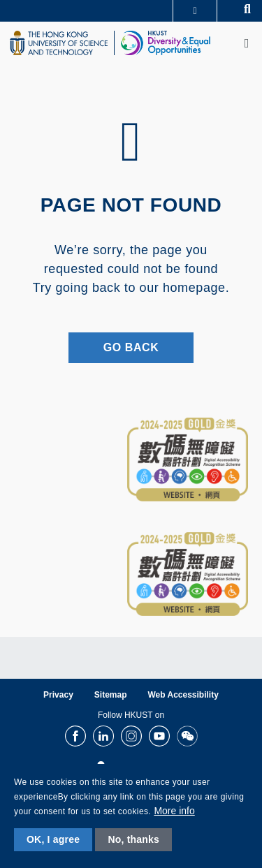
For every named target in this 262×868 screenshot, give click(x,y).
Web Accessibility (183, 695)
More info (174, 811)
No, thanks (133, 839)
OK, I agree (53, 839)
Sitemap (111, 695)
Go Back (131, 347)
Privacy (58, 695)
